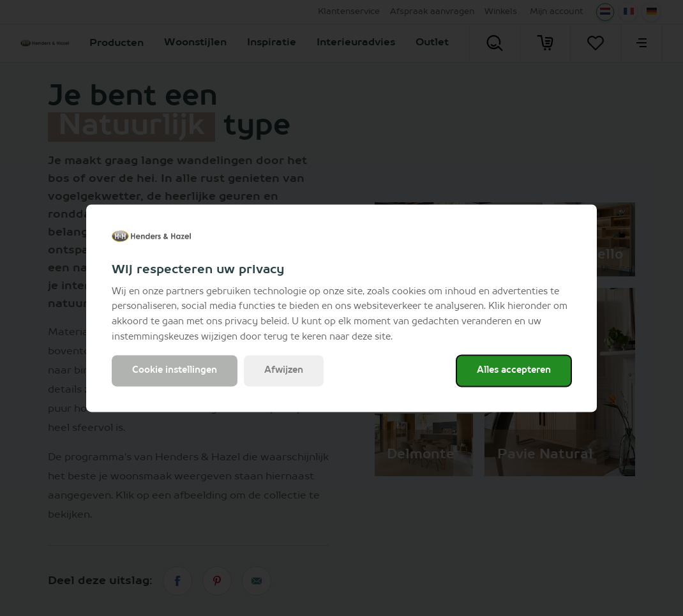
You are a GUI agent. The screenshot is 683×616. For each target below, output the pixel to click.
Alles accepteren (514, 370)
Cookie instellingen (175, 370)
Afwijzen (284, 370)
